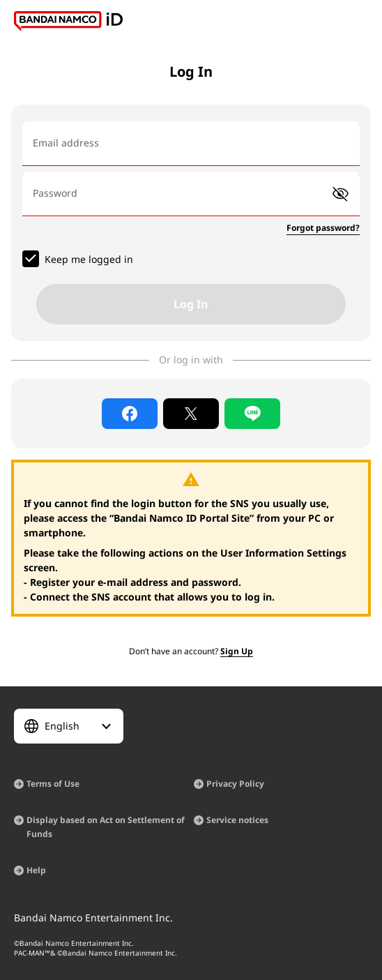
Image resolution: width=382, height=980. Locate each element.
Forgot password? (323, 228)
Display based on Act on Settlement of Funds (106, 827)
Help (36, 870)
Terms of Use (53, 784)
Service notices (237, 820)
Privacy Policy (235, 784)
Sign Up (237, 651)
